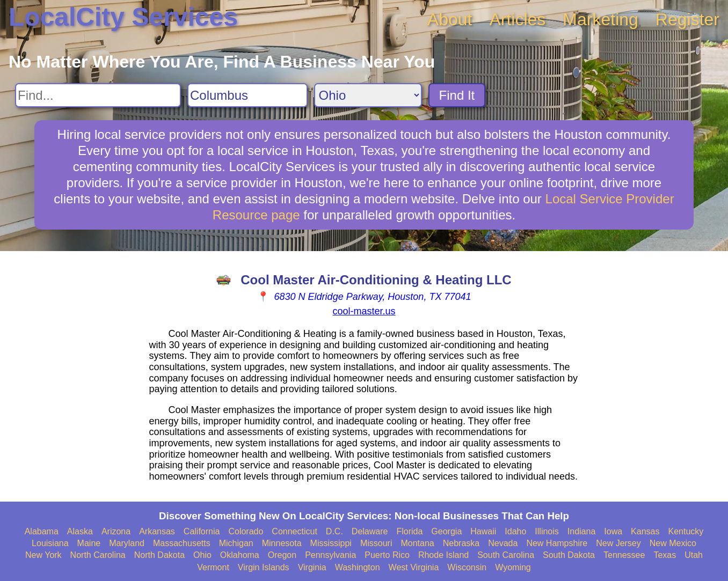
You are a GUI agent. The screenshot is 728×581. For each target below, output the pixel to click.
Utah (694, 555)
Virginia (312, 567)
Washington (358, 567)
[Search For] (98, 95)
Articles (517, 19)
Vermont (213, 567)
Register (687, 19)
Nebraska (461, 543)
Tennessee (624, 555)
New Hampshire (557, 543)
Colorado (246, 531)
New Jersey (618, 543)
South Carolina (506, 555)
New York (43, 555)
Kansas (645, 531)
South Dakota (569, 555)
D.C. (334, 531)
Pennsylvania (330, 555)
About (450, 19)
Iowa (613, 531)
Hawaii (483, 531)
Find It (457, 95)
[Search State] (368, 95)
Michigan (236, 543)
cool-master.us (364, 311)
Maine (89, 543)
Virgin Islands (264, 567)
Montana (417, 543)
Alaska (80, 531)
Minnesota (282, 543)
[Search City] (247, 95)
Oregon (282, 555)
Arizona (116, 531)
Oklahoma (240, 555)
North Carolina (98, 555)
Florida (409, 531)
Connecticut (294, 531)
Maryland (127, 543)
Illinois (547, 531)
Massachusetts (182, 543)
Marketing (600, 19)
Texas (665, 555)
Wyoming (513, 567)
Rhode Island (443, 555)
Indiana (582, 531)
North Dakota (159, 555)
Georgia (446, 531)
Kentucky (686, 531)
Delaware (370, 531)
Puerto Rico (387, 555)
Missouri (376, 543)
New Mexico (673, 543)
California (202, 531)
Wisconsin (467, 567)
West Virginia (414, 567)
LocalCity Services (123, 17)
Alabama (42, 531)
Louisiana (50, 543)
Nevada (503, 543)
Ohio (202, 555)
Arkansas (157, 531)
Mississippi (331, 543)
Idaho (515, 531)
